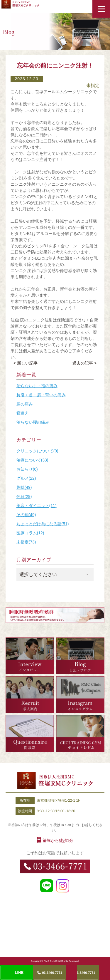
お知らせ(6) (27, 469)
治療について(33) (32, 460)
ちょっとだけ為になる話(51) (43, 524)
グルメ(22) (26, 478)
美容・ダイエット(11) (37, 506)
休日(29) (24, 496)
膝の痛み (25, 404)
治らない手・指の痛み (37, 386)
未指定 (93, 85)
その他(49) (26, 515)
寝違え (23, 413)
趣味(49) (24, 487)
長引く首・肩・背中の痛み (41, 395)
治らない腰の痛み (33, 422)
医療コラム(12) (30, 533)
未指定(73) (26, 542)
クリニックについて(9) (37, 451)
